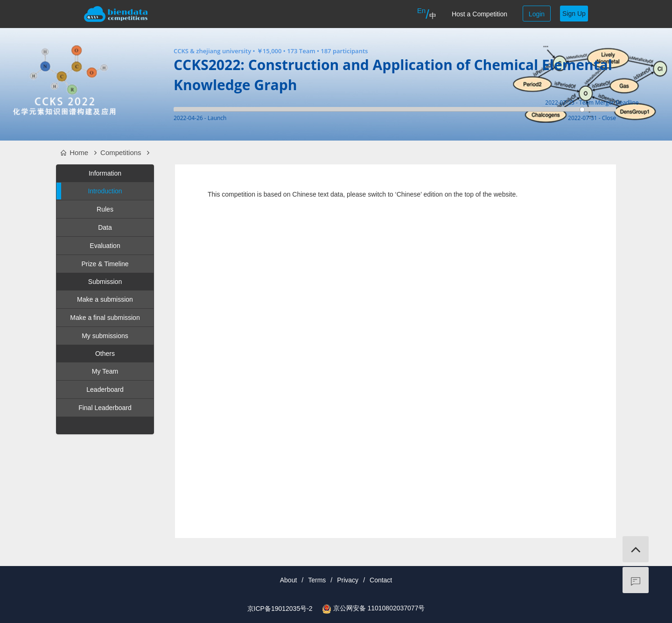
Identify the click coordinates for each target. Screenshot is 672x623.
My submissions (105, 336)
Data (105, 227)
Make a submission (105, 299)
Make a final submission (105, 318)
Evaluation (105, 246)
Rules (105, 209)
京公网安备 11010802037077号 (379, 608)
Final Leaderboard (105, 408)
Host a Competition (479, 14)
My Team (105, 371)
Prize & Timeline (105, 264)
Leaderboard (105, 389)
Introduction (89, 191)
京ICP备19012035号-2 (280, 609)
